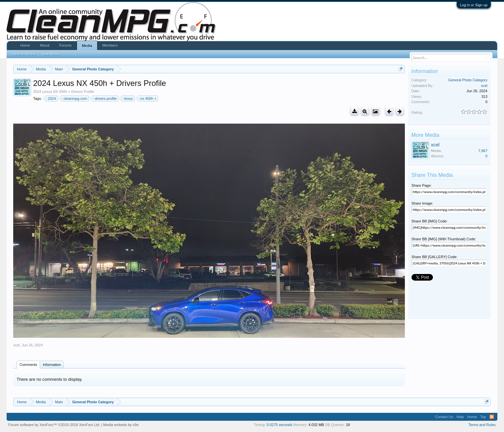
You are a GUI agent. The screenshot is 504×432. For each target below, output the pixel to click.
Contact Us (444, 417)
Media (87, 46)
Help (460, 417)
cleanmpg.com (74, 98)
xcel (17, 345)
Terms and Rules (482, 425)
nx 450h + (148, 98)
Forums (65, 45)
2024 (51, 98)
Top (483, 417)
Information (52, 365)
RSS (492, 417)
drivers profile (105, 98)
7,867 (483, 151)
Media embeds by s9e (121, 425)
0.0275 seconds (280, 425)
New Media (51, 54)
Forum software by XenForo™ (54, 425)
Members (110, 45)
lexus (128, 98)
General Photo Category (468, 80)
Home (25, 45)
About (45, 45)
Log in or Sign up (474, 5)
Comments (28, 365)
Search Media (24, 54)
